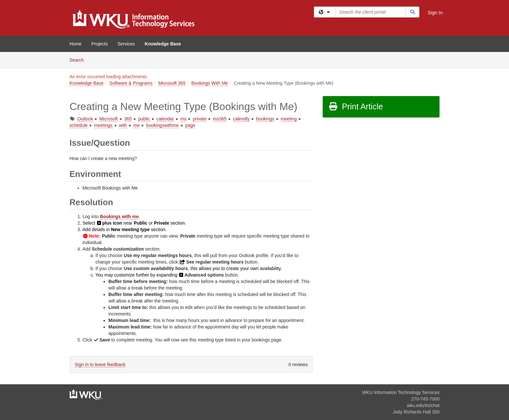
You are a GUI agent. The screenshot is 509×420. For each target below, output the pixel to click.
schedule (79, 125)
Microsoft (109, 119)
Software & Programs (131, 83)
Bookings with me (119, 216)
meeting (289, 119)
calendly (241, 119)
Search (79, 60)
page (190, 125)
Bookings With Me (210, 83)
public (144, 119)
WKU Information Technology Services (401, 392)
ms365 (220, 119)
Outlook (85, 119)
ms (184, 119)
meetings (103, 125)
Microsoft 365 (172, 83)
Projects (99, 44)
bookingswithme (162, 125)
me (137, 125)
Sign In (435, 12)
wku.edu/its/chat (423, 405)
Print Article (356, 106)
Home (75, 44)
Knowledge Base (163, 44)
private (200, 119)
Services (126, 44)
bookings (265, 119)
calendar (165, 119)
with (123, 125)
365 (128, 119)
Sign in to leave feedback (100, 364)
